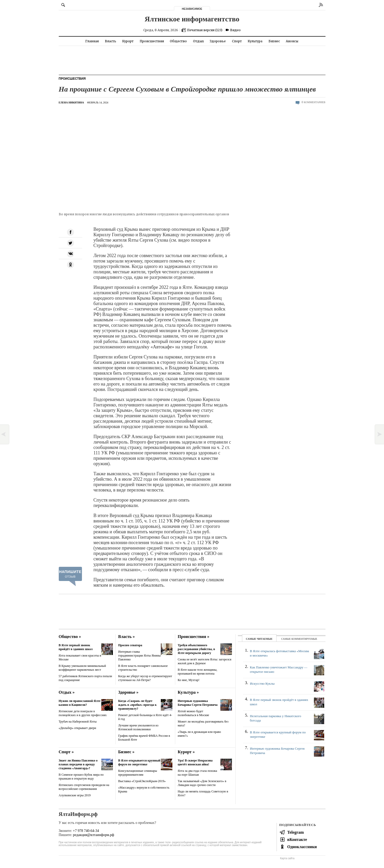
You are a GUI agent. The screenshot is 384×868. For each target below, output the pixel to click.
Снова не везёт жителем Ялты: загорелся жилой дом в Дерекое (205, 661)
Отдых (198, 41)
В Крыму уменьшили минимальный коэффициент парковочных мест (82, 668)
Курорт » (186, 752)
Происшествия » (194, 637)
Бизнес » (126, 752)
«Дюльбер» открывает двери (77, 728)
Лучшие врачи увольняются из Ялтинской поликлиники (138, 727)
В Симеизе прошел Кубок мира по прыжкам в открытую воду (81, 777)
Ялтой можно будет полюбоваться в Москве (194, 713)
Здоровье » (128, 692)
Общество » (70, 637)
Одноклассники (302, 847)
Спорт (237, 41)
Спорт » (66, 752)
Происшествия (152, 41)
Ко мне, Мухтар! (189, 680)
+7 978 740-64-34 (86, 831)
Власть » (127, 637)
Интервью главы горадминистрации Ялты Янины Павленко (140, 656)
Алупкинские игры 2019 (75, 795)
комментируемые (304, 639)
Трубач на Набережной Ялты (78, 722)
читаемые (265, 639)
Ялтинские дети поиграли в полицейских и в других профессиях (83, 713)
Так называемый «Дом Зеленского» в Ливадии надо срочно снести (202, 783)
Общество (178, 41)
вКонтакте (297, 840)
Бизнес (274, 41)
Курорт (128, 41)
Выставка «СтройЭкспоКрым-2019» (142, 781)
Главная (92, 41)
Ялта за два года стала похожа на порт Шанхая (198, 773)
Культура (255, 41)
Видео (235, 30)
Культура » (188, 692)
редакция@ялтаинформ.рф (94, 835)
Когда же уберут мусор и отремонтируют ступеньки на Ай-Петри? (145, 678)
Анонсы (292, 41)
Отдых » (67, 692)
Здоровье (218, 41)
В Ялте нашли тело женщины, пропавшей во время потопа (198, 672)
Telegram (296, 832)
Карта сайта (287, 858)
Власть (111, 41)
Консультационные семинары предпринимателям (138, 773)
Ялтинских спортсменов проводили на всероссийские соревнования (84, 787)
